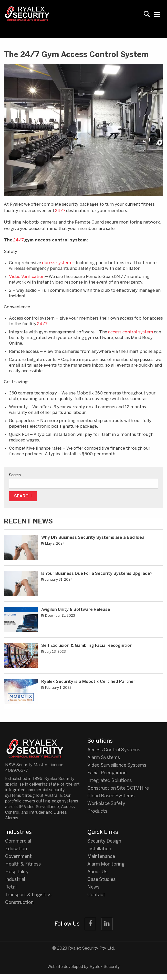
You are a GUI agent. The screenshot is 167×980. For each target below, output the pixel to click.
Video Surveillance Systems (117, 766)
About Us (97, 872)
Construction (19, 903)
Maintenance (101, 857)
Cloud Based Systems (111, 796)
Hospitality (17, 872)
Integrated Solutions (109, 781)
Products (97, 812)
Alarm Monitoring (106, 864)
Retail (11, 887)
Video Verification (27, 277)
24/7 (60, 211)
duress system (56, 263)
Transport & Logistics (28, 895)
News (93, 887)
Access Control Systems (114, 750)
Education (16, 849)
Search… (16, 475)
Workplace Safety (106, 804)
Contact (96, 895)
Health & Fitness (23, 864)
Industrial (15, 880)
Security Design (104, 841)
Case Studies (101, 880)
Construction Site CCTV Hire (118, 789)
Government (18, 857)
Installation (99, 849)
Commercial (18, 841)
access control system (131, 332)
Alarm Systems (104, 758)
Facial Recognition (107, 773)
